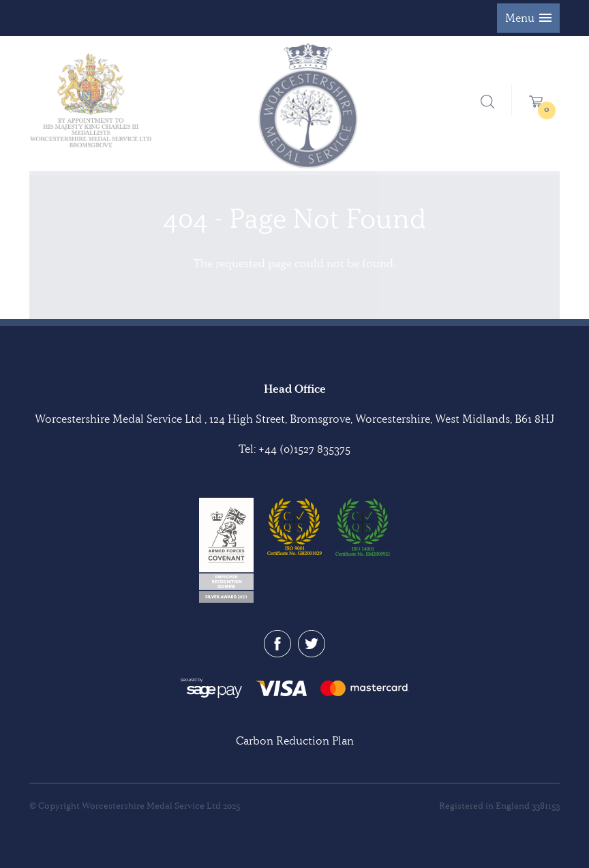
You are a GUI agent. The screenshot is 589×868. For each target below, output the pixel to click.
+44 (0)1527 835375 (304, 449)
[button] (528, 18)
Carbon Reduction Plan (295, 740)
